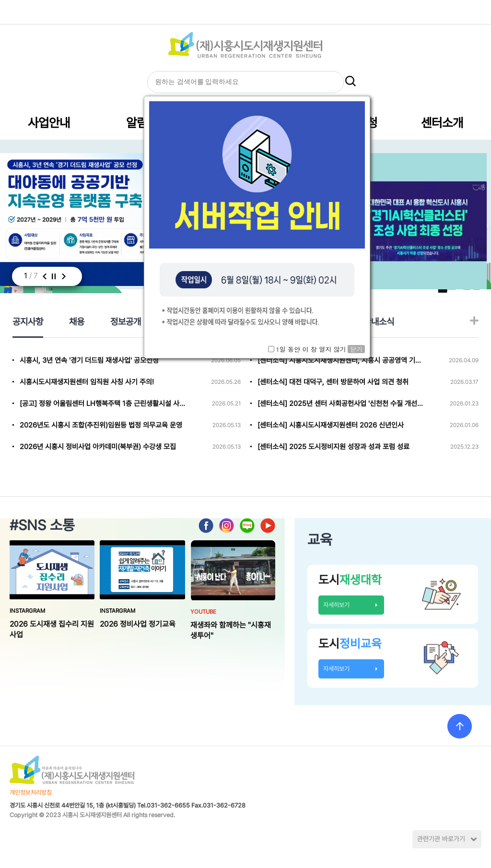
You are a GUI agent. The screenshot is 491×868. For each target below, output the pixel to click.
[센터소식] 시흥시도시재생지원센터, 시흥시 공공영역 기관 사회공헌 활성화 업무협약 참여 (340, 360)
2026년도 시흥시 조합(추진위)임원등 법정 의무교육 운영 (101, 425)
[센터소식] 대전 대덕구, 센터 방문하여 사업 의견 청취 (333, 382)
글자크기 (259, 12)
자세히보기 (336, 605)
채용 (77, 321)
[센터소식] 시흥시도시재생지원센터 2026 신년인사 (331, 425)
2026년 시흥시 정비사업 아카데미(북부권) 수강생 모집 (98, 447)
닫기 (356, 349)
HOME (215, 12)
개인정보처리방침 (31, 792)
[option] (418, 221)
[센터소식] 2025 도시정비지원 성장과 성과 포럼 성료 (333, 447)
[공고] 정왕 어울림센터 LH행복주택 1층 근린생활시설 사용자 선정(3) (103, 404)
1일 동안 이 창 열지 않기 (311, 349)
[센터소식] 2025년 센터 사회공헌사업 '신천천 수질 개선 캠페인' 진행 (340, 404)
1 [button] (26, 276)
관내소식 (379, 321)
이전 (44, 276)
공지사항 (28, 321)
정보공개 (126, 321)
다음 (64, 276)
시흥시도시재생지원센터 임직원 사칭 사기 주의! (87, 382)
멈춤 (53, 276)
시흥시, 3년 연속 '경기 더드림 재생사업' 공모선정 (89, 360)
